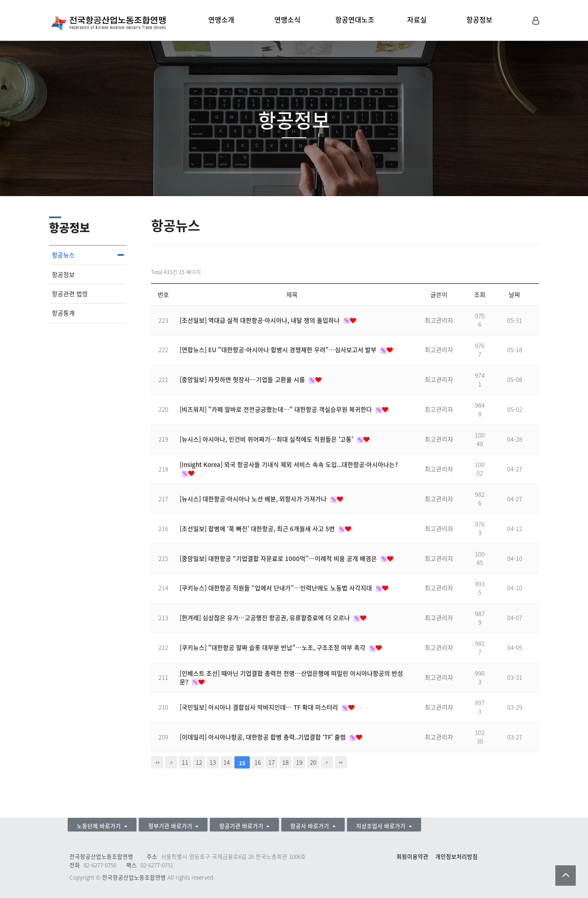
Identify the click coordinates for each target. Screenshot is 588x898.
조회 (480, 295)
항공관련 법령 (70, 294)
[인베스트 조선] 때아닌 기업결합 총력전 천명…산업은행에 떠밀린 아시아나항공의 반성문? (291, 678)
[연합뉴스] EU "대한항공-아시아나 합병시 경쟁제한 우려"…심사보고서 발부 (279, 350)
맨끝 (341, 762)
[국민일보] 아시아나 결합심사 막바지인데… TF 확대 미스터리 (260, 707)
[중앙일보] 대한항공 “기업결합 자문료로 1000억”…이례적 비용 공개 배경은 (279, 558)
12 (199, 762)
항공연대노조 (355, 19)
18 (285, 762)
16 (258, 762)
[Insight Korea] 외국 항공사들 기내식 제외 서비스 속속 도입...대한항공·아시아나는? (289, 465)
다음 (327, 762)
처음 (157, 762)
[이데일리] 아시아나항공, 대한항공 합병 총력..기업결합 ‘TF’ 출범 (264, 737)
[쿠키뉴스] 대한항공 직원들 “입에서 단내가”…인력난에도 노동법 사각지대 (277, 588)
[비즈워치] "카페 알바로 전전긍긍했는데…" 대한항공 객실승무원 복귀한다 (277, 409)
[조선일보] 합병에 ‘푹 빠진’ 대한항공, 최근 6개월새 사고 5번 (258, 529)
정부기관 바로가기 (171, 826)
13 (213, 762)
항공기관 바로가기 (242, 826)
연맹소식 (287, 19)
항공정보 (479, 19)
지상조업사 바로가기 (382, 826)
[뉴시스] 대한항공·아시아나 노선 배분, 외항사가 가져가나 (254, 499)
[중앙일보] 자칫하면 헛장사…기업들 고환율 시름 (243, 380)
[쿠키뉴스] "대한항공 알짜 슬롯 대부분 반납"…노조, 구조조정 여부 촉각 (273, 648)
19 (299, 762)
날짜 (514, 295)
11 (185, 762)
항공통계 (63, 313)
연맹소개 (221, 19)
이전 (171, 762)
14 (227, 762)
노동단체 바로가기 (100, 826)
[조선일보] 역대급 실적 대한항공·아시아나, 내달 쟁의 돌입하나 (261, 320)
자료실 (417, 19)
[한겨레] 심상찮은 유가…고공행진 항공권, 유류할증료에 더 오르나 (266, 618)
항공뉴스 (63, 255)
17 (272, 762)
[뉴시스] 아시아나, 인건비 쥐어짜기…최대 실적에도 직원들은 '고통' (267, 439)
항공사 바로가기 (311, 826)
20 (313, 762)
